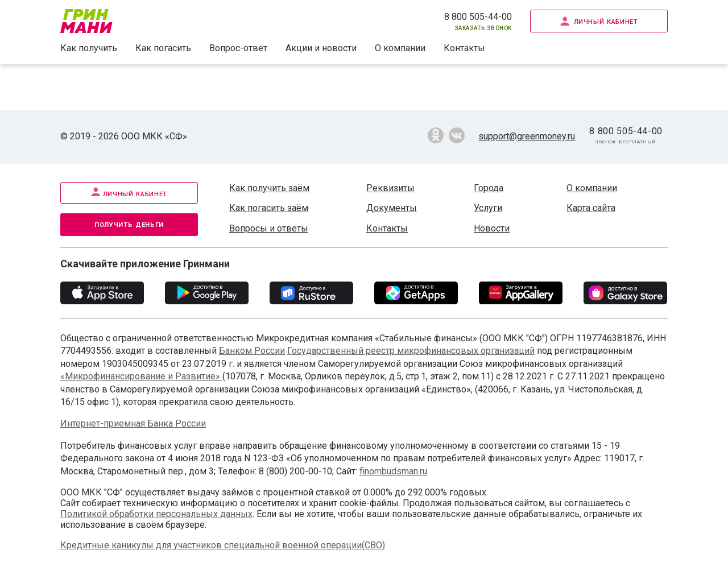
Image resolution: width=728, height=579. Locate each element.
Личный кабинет (599, 21)
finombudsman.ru (393, 471)
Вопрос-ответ (238, 48)
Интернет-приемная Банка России (133, 423)
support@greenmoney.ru (527, 136)
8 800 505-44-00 (478, 17)
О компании (400, 48)
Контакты (464, 48)
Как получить (89, 48)
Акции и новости (321, 48)
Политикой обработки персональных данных (156, 514)
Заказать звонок (483, 28)
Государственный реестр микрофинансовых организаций (411, 351)
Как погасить (163, 48)
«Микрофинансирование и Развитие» (141, 376)
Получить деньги (129, 224)
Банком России (252, 351)
